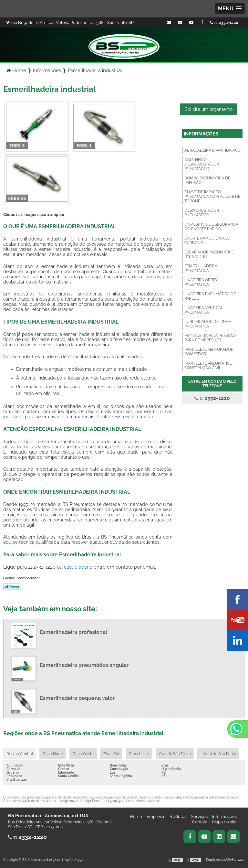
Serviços (199, 816)
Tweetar (12, 587)
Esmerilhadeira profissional (73, 632)
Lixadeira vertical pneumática (204, 310)
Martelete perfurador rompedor (209, 352)
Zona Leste (139, 754)
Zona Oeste (83, 754)
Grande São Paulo (175, 754)
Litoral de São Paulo (218, 754)
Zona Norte (53, 754)
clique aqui (76, 567)
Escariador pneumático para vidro (209, 254)
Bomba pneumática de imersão (207, 180)
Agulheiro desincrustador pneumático (202, 164)
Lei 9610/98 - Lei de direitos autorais (132, 801)
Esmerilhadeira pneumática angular (84, 665)
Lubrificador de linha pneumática (208, 324)
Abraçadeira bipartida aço (212, 150)
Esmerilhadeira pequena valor (77, 698)
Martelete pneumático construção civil (208, 366)
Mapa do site (224, 822)
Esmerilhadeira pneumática (201, 268)
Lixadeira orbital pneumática (203, 282)
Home (136, 816)
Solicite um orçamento (209, 109)
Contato (200, 822)
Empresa (155, 816)
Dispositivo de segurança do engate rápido (211, 227)
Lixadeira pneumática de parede (210, 296)
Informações (201, 134)
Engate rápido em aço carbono (207, 241)
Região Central (20, 754)
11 (224, 22)
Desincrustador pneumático (202, 213)
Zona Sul (111, 754)
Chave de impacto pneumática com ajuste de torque (212, 197)
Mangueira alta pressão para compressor (210, 338)
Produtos (177, 816)
